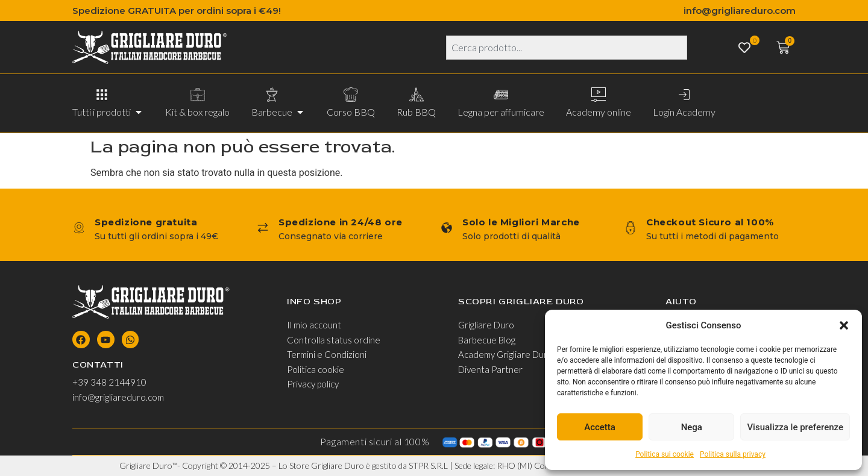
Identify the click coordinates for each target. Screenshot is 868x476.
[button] (844, 325)
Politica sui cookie (665, 454)
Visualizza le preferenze (795, 427)
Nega (692, 427)
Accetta (600, 427)
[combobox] (567, 48)
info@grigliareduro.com (740, 11)
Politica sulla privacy (733, 454)
